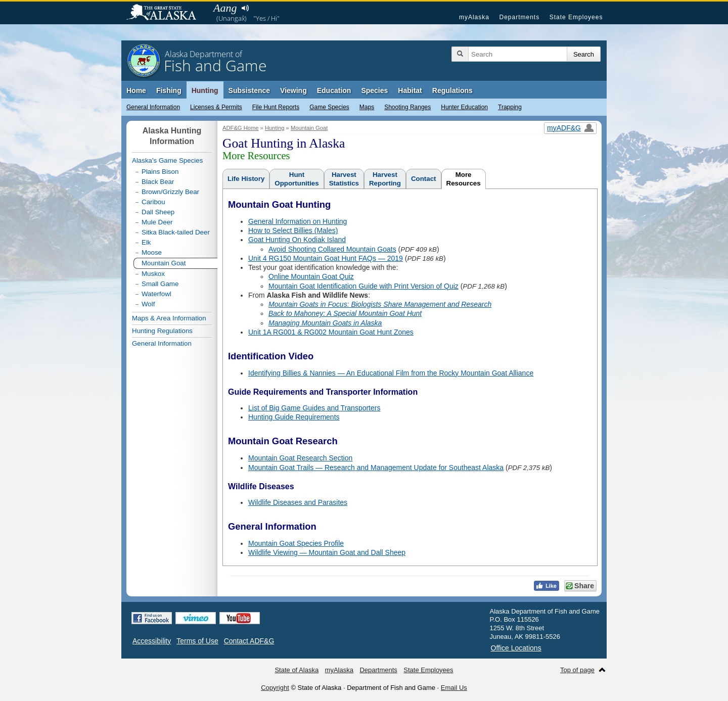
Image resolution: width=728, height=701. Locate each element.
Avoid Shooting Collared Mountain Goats (332, 249)
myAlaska (474, 17)
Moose (152, 252)
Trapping (510, 107)
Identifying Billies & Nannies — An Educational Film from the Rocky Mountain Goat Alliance (391, 373)
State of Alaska (166, 13)
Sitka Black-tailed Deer (176, 232)
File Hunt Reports (276, 107)
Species (374, 90)
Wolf (148, 304)
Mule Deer (157, 222)
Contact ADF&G (249, 641)
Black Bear (158, 182)
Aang (225, 8)
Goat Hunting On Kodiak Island (297, 240)
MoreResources (464, 179)
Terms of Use (197, 641)
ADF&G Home (241, 128)
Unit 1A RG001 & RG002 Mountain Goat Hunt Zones (331, 332)
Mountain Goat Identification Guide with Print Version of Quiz (363, 286)
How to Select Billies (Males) (293, 230)
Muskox (153, 274)
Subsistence (249, 90)
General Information (153, 107)
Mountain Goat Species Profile (296, 543)
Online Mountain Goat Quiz (311, 276)
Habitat (410, 90)
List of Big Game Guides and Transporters (314, 408)
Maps (367, 107)
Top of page (577, 670)
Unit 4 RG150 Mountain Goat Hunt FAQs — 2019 (326, 258)
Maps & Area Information (169, 318)
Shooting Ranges (407, 107)
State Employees (576, 17)
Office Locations (516, 648)
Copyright (275, 688)
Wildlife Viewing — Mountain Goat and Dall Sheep (327, 552)
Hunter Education (464, 107)
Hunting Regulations (162, 331)
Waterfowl (156, 294)
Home (136, 90)
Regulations (452, 90)
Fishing (169, 90)
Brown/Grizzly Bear (170, 192)
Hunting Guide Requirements (294, 417)
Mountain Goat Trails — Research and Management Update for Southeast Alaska (376, 468)
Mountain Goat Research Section (300, 458)
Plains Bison (160, 172)
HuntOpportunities (297, 179)
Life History (246, 179)
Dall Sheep (158, 212)
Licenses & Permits (216, 107)
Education (334, 90)
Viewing (293, 90)
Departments (519, 17)
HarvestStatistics (344, 179)
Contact (424, 179)
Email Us (454, 688)
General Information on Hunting (298, 221)
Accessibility (152, 641)
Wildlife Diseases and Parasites (298, 502)
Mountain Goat (309, 128)
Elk (146, 242)
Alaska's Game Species (167, 160)
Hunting (205, 90)
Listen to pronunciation (245, 8)
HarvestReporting (385, 179)
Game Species (329, 107)
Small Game (160, 284)
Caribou (153, 202)
